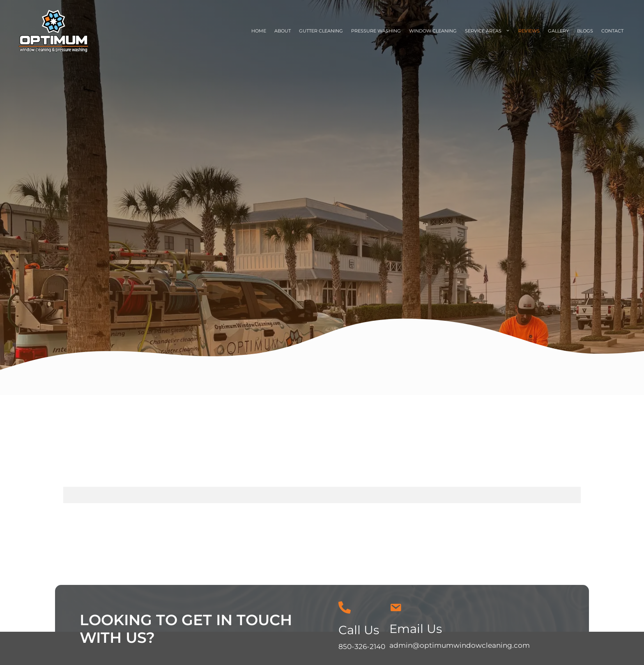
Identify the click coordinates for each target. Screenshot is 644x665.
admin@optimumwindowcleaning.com (460, 645)
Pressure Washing (376, 31)
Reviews (529, 31)
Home (259, 31)
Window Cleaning (433, 31)
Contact (612, 31)
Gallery (558, 31)
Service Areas (490, 31)
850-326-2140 (362, 647)
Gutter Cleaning (321, 31)
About (283, 31)
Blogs (585, 31)
